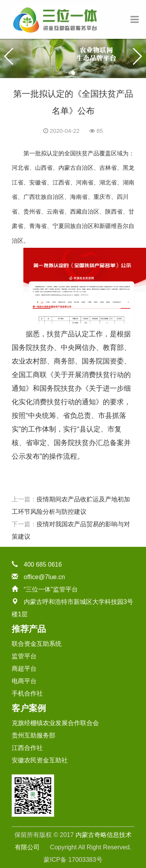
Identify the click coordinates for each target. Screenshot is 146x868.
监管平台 (24, 656)
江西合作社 (27, 748)
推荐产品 (29, 629)
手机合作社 (27, 693)
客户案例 (29, 708)
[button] (66, 73)
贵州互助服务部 (33, 735)
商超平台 (24, 669)
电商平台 (24, 681)
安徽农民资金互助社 (40, 760)
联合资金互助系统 (37, 644)
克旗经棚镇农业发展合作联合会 (55, 723)
